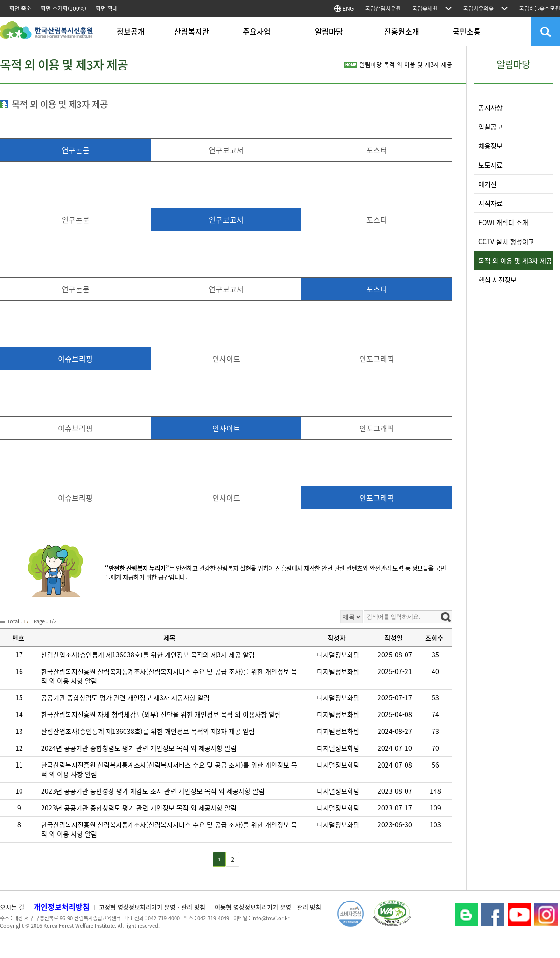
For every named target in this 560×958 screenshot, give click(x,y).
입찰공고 (490, 127)
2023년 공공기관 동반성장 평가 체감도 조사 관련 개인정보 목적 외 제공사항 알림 (153, 791)
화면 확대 (107, 8)
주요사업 (257, 31)
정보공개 (131, 31)
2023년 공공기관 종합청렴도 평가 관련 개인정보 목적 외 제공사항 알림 (139, 808)
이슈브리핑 (75, 359)
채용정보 (490, 146)
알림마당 (329, 31)
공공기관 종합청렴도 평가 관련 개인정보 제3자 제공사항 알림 (125, 697)
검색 (545, 32)
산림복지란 (192, 31)
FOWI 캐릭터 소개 (503, 222)
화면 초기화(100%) (63, 8)
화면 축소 (20, 8)
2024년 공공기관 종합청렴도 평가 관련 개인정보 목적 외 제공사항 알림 (139, 748)
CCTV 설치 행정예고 (506, 241)
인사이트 (226, 359)
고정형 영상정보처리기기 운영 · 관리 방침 (152, 907)
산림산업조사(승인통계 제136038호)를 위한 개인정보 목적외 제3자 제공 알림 (148, 655)
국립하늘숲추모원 (539, 8)
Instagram (546, 915)
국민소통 (467, 31)
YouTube (519, 915)
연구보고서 (226, 150)
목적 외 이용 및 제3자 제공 (515, 261)
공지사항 (490, 107)
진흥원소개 (402, 31)
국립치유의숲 (478, 8)
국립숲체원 (425, 8)
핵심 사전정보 (497, 280)
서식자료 (490, 203)
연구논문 (76, 150)
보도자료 (490, 165)
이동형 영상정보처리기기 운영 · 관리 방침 (268, 907)
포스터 (377, 150)
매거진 (487, 184)
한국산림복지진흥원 (46, 35)
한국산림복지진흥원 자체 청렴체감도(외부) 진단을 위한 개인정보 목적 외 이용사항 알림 (161, 714)
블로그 (466, 915)
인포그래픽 (377, 359)
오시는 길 (12, 907)
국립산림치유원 (383, 8)
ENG (344, 8)
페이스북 (493, 915)
